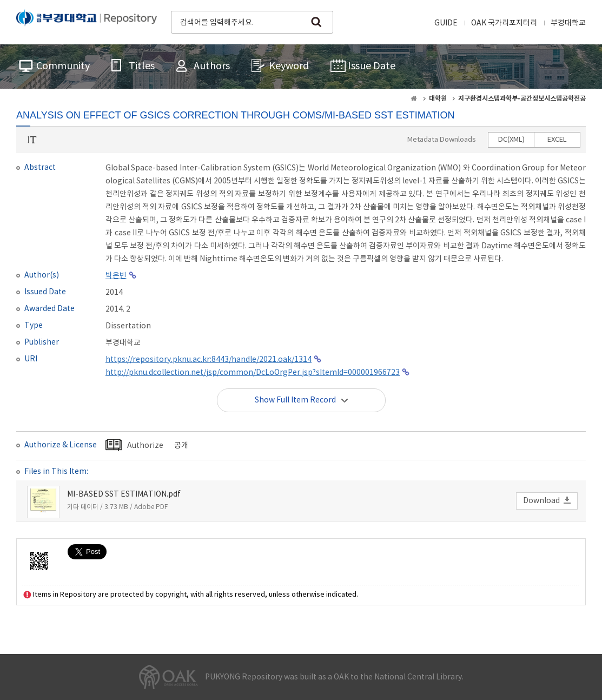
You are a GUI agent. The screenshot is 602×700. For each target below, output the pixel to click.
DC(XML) (511, 140)
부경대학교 (568, 23)
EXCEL (557, 140)
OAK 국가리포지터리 (504, 23)
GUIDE (446, 23)
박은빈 (116, 276)
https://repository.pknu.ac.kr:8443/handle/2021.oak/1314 (209, 360)
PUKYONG (87, 21)
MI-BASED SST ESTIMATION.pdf (124, 494)
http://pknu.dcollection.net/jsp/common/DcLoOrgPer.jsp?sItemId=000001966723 (253, 373)
